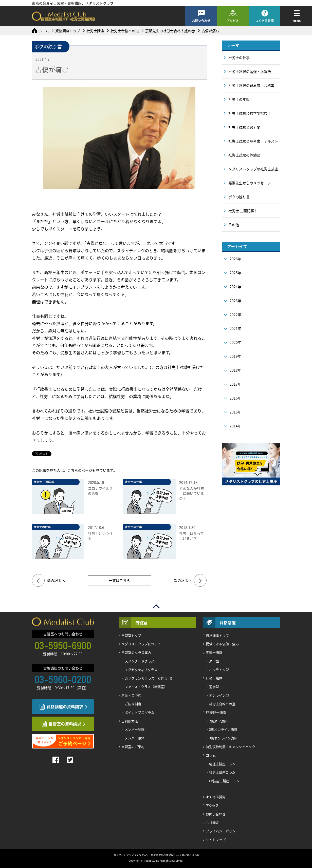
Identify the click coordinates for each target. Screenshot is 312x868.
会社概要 (212, 822)
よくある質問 (265, 21)
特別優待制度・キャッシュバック (231, 747)
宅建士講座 (214, 652)
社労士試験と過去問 (244, 127)
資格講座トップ (68, 31)
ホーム (44, 31)
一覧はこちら (119, 580)
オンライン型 (219, 670)
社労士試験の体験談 (244, 155)
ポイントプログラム (140, 712)
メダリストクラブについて (141, 644)
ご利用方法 (130, 721)
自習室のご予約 (133, 747)
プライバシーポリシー (222, 831)
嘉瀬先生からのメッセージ (250, 183)
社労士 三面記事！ (243, 211)
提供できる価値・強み (222, 644)
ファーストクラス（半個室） (146, 687)
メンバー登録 (135, 729)
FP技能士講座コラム (224, 781)
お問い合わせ (201, 21)
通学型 (214, 661)
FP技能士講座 (216, 712)
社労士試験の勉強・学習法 (250, 71)
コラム (211, 755)
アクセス (233, 21)
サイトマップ (216, 840)
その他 (234, 225)
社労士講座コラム (222, 772)
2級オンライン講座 (223, 729)
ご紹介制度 (133, 704)
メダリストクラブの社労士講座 (253, 169)
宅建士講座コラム (222, 764)
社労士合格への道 (125, 31)
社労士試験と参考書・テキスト (253, 141)
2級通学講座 (218, 721)
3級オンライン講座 (223, 738)
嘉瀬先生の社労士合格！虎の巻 (170, 31)
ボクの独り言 (239, 197)
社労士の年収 (239, 99)
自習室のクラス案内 (136, 652)
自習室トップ (131, 635)
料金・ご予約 (131, 695)
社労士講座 (95, 31)
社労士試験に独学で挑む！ (250, 113)
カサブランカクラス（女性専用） (149, 678)
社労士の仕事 (239, 57)
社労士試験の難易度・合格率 (251, 85)
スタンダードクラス (140, 661)
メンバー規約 (135, 738)
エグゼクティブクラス (141, 670)
